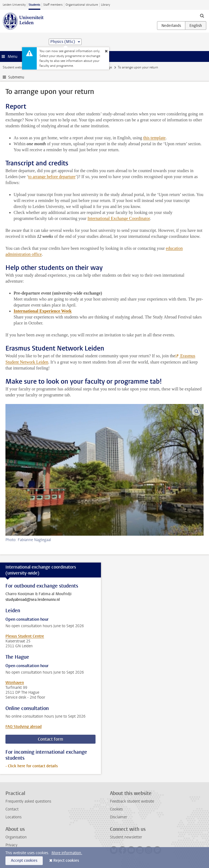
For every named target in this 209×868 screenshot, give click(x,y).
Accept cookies (24, 861)
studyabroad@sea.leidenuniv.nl (33, 600)
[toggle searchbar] (202, 15)
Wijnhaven (15, 683)
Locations (13, 817)
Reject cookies (66, 861)
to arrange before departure (52, 177)
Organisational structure (82, 5)
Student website (14, 67)
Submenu (16, 77)
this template (154, 138)
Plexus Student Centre (25, 636)
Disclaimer (119, 817)
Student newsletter (126, 837)
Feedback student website (132, 801)
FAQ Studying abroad (24, 727)
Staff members (53, 5)
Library (105, 5)
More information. (67, 853)
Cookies (116, 809)
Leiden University (14, 5)
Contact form (50, 739)
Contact (12, 809)
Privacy (11, 845)
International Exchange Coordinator (119, 218)
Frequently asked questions (28, 801)
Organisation (16, 837)
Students (34, 5)
